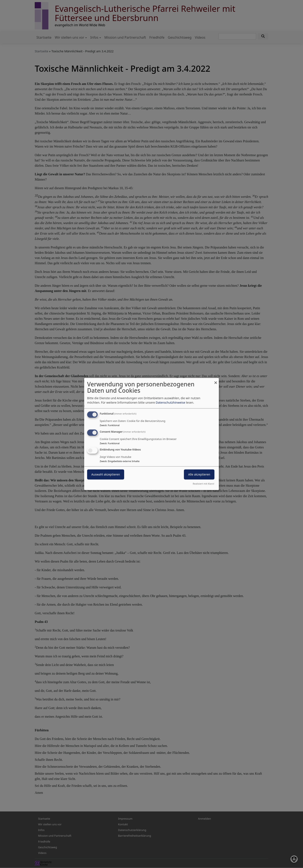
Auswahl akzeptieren (106, 475)
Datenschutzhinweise (170, 402)
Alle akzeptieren (199, 475)
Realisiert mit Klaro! (203, 484)
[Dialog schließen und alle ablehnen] (216, 381)
